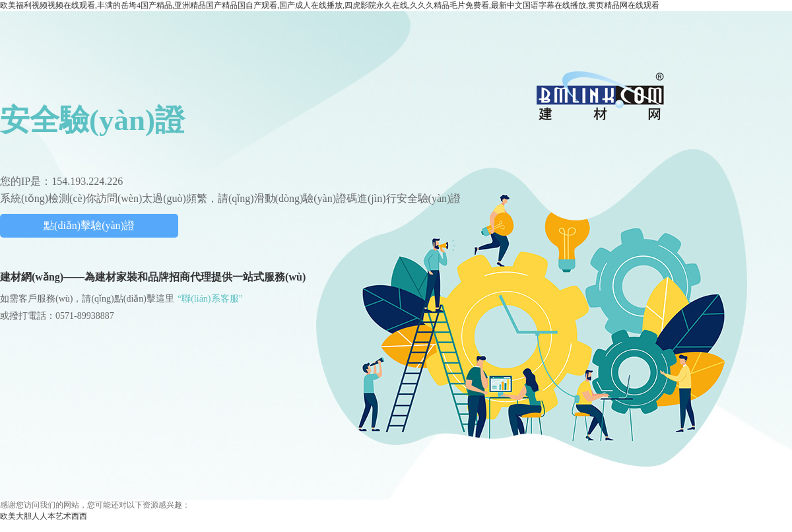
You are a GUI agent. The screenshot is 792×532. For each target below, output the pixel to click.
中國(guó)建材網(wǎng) (601, 95)
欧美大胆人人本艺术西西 (44, 516)
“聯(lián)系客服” (210, 299)
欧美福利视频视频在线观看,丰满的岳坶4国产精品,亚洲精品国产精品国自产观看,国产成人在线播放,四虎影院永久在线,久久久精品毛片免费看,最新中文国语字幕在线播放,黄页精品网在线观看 (330, 5)
